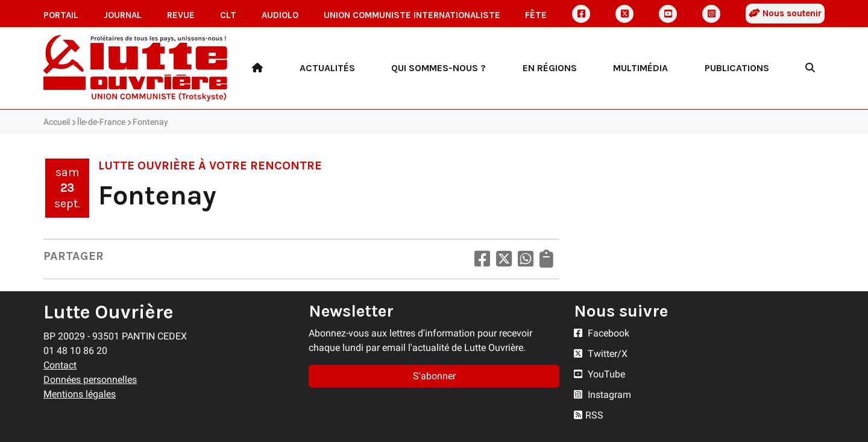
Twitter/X (601, 354)
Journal (123, 15)
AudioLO (280, 15)
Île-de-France (101, 122)
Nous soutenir (785, 13)
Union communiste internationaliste (412, 15)
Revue (181, 15)
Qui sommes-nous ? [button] (439, 68)
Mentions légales (80, 394)
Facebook (602, 333)
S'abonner (434, 376)
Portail (61, 15)
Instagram (602, 395)
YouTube (599, 374)
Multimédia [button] (640, 68)
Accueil (57, 122)
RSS (589, 415)
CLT (228, 15)
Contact (60, 365)
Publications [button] (737, 68)
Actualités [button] (327, 68)
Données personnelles (90, 380)
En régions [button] (550, 68)
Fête (536, 15)
